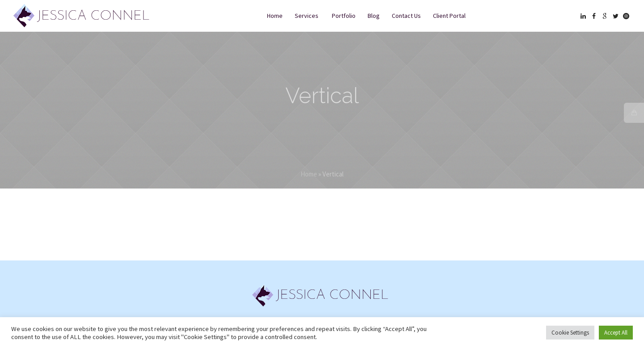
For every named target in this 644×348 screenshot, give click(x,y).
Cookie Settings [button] (570, 333)
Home (309, 174)
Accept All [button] (616, 333)
